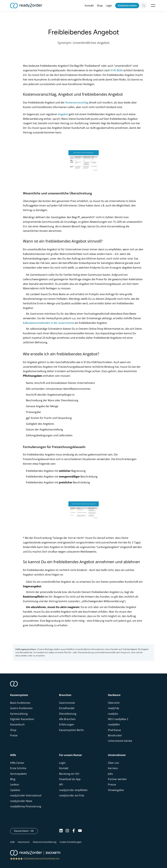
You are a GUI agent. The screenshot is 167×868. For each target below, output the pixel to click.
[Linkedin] (61, 831)
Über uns (113, 763)
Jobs (110, 774)
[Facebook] (74, 831)
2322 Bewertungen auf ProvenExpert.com (41, 858)
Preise (14, 735)
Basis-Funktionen (20, 703)
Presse (112, 785)
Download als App (70, 779)
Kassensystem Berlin (71, 730)
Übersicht (114, 703)
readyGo (113, 714)
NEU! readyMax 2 (118, 719)
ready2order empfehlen (73, 790)
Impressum (24, 842)
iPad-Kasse (114, 730)
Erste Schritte (18, 768)
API (61, 785)
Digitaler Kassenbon (22, 719)
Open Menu (153, 6)
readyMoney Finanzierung (26, 806)
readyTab (114, 708)
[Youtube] (80, 831)
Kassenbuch (17, 724)
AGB (12, 842)
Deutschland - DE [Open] (26, 831)
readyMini (114, 724)
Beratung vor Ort (69, 774)
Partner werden (117, 779)
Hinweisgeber (116, 790)
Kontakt (89, 6)
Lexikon (15, 785)
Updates (15, 790)
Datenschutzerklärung (45, 842)
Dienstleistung (68, 714)
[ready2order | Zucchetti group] (35, 853)
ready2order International (26, 795)
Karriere (113, 768)
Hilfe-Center (17, 763)
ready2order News (21, 801)
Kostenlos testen (127, 5)
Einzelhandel (67, 708)
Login (109, 6)
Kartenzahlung (19, 714)
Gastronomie (67, 703)
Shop (100, 6)
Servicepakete (18, 774)
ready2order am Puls (72, 795)
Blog (13, 779)
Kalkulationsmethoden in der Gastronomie (49, 323)
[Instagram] (67, 831)
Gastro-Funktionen (21, 708)
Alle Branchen (67, 719)
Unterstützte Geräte (120, 741)
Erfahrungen (67, 724)
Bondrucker (115, 735)
